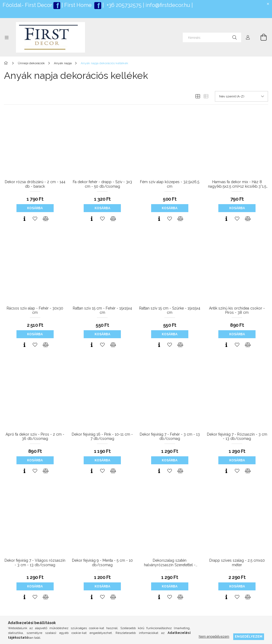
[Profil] (248, 37)
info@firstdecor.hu (168, 5)
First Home (79, 5)
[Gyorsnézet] (24, 219)
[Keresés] (212, 37)
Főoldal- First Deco (26, 5)
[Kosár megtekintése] (261, 37)
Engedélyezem (249, 636)
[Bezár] (268, 4)
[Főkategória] (7, 63)
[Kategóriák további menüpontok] (7, 37)
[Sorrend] (241, 96)
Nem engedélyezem (214, 636)
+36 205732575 (124, 5)
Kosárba (35, 208)
